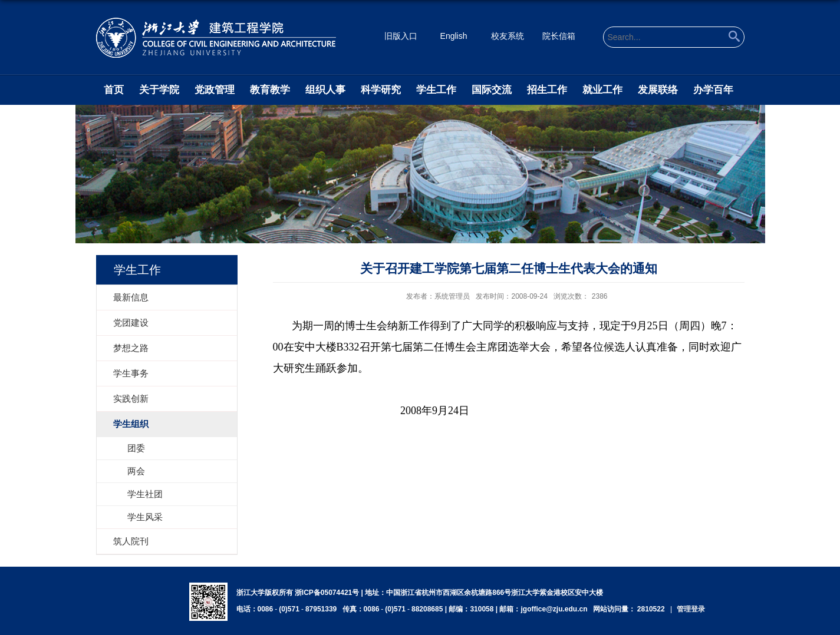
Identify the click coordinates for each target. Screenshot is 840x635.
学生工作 (436, 90)
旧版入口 (401, 36)
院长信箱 (559, 36)
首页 (114, 90)
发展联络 (658, 90)
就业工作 (602, 90)
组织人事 (325, 90)
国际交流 (492, 90)
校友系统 (508, 36)
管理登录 (691, 609)
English (454, 36)
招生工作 (547, 90)
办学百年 (713, 90)
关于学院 (159, 90)
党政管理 (215, 90)
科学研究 (381, 90)
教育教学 (270, 90)
